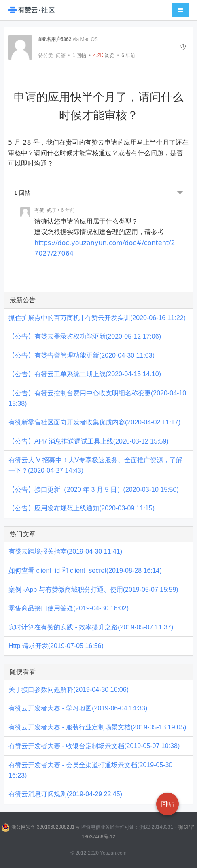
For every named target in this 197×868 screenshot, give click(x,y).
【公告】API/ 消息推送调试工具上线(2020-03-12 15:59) (89, 441)
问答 (61, 55)
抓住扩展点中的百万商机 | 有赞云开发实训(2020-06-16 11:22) (97, 318)
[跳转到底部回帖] (180, 193)
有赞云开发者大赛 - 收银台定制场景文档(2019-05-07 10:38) (94, 746)
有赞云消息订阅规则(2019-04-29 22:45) (65, 794)
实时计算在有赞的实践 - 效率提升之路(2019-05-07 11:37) (91, 627)
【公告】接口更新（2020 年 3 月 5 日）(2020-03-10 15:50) (94, 489)
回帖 (79, 55)
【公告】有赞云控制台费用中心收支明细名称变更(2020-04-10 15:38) (97, 398)
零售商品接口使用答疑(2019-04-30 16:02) (69, 608)
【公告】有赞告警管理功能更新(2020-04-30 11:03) (82, 355)
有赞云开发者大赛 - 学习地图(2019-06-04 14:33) (78, 708)
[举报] (183, 47)
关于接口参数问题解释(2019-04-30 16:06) (69, 690)
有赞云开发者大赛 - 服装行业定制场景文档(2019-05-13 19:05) (97, 727)
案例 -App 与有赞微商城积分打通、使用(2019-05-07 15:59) (93, 590)
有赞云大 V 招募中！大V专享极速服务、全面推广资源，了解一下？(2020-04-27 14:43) (95, 465)
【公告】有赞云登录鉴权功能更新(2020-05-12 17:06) (85, 336)
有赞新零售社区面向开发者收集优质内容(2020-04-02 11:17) (94, 422)
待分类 (46, 55)
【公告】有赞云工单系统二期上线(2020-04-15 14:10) (85, 374)
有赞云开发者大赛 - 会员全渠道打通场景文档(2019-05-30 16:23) (90, 770)
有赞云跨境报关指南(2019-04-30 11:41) (65, 551)
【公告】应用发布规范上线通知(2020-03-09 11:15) (82, 508)
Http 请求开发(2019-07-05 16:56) (56, 646)
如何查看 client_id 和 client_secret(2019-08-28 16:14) (85, 570)
